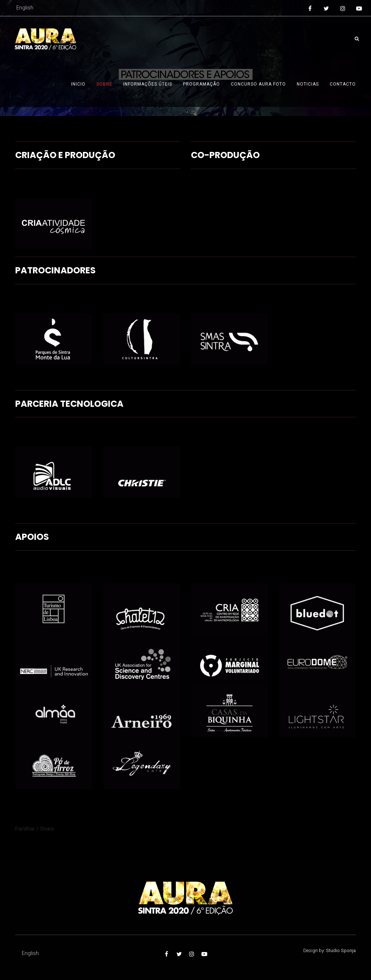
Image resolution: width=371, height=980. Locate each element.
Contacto (343, 84)
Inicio (78, 84)
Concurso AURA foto (258, 84)
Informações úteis (148, 84)
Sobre (104, 84)
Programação (201, 84)
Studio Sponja (341, 950)
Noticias (308, 84)
